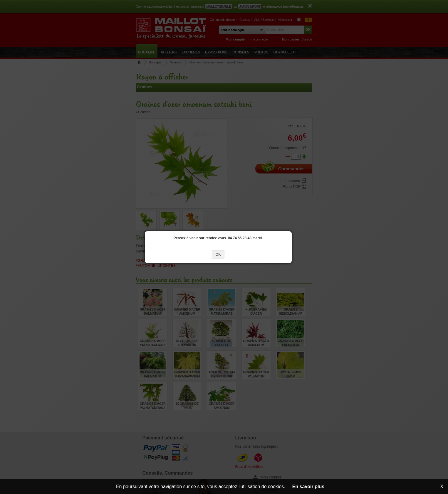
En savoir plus (308, 487)
